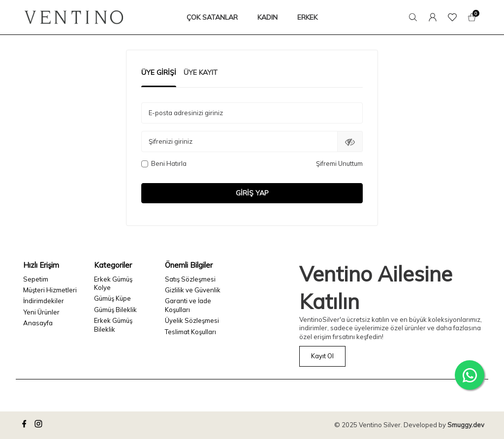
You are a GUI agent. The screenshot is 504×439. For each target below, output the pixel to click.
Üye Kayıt (201, 72)
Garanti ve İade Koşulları (188, 305)
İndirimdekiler (44, 301)
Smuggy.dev (466, 425)
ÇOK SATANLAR (212, 17)
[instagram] (40, 425)
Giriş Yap (252, 193)
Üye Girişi (159, 72)
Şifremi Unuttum (339, 163)
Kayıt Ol (322, 356)
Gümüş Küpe (112, 298)
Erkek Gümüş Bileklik (113, 325)
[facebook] (26, 425)
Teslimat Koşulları (190, 332)
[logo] (74, 17)
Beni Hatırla (164, 163)
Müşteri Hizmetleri (50, 290)
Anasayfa (38, 323)
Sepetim (36, 279)
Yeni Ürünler (41, 312)
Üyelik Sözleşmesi (192, 320)
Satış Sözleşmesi (190, 279)
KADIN (268, 17)
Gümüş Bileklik (115, 310)
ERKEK (307, 17)
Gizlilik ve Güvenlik (193, 290)
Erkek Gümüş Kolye (113, 283)
